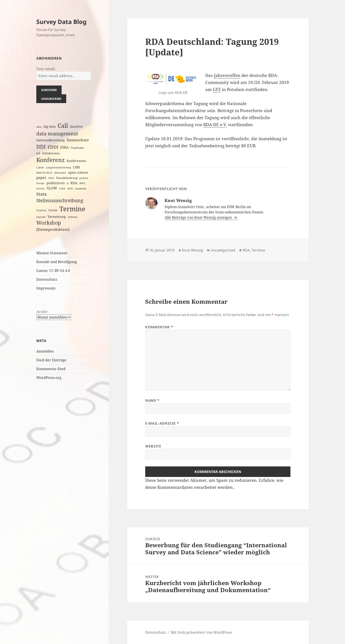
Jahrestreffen (227, 75)
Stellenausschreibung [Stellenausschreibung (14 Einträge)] (60, 200)
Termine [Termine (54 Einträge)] (72, 209)
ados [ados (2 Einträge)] (39, 127)
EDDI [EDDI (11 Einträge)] (53, 147)
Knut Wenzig (193, 250)
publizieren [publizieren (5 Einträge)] (56, 183)
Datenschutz (47, 279)
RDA (246, 250)
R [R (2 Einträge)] (68, 183)
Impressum (46, 288)
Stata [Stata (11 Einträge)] (41, 194)
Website (153, 446)
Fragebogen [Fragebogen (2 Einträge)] (77, 148)
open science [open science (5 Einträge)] (78, 172)
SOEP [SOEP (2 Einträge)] (62, 189)
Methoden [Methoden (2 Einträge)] (60, 173)
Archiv (42, 312)
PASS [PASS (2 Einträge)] (51, 178)
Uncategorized (223, 250)
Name (152, 400)
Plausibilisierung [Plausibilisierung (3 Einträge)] (67, 178)
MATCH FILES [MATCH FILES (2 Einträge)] (44, 173)
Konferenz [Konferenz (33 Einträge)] (50, 160)
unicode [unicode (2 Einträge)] (41, 217)
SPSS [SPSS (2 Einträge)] (70, 189)
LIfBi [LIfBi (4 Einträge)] (76, 167)
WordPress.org (49, 378)
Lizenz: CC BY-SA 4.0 (53, 271)
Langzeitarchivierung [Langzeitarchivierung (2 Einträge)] (58, 167)
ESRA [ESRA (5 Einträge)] (64, 147)
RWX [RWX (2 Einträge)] (82, 183)
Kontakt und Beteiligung (57, 262)
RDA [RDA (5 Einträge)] (74, 183)
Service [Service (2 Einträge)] (40, 189)
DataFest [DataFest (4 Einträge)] (76, 126)
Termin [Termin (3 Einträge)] (53, 210)
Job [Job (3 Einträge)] (38, 153)
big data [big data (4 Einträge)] (50, 126)
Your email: (46, 69)
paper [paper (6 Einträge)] (41, 178)
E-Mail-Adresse (162, 423)
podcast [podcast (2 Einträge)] (84, 178)
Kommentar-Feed (51, 369)
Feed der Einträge (51, 360)
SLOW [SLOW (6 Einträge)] (52, 188)
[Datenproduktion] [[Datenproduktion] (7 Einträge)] (53, 229)
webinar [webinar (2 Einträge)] (73, 217)
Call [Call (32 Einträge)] (63, 126)
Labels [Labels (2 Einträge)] (40, 167)
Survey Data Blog (61, 22)
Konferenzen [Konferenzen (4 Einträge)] (76, 161)
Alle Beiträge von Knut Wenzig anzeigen (199, 217)
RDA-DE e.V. (215, 125)
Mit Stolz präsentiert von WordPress (201, 632)
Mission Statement (52, 253)
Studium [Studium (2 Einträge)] (41, 210)
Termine (258, 250)
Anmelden (45, 351)
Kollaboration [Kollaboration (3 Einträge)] (51, 153)
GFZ (217, 89)
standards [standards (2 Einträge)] (81, 189)
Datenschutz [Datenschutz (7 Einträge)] (78, 140)
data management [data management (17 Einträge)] (57, 134)
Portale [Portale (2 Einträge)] (40, 183)
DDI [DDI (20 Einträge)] (41, 147)
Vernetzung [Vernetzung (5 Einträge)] (57, 216)
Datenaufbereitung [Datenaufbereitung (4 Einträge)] (50, 140)
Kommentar (159, 327)
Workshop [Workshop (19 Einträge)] (49, 223)
